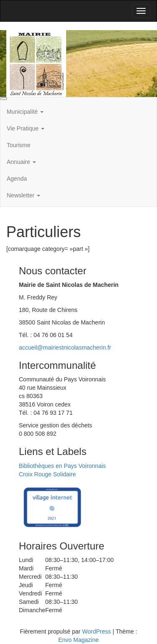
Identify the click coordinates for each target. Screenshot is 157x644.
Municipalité (25, 112)
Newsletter (23, 195)
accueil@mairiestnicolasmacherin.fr (65, 348)
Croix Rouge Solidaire (47, 474)
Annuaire (21, 162)
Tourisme (19, 145)
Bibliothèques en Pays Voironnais (62, 466)
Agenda (17, 179)
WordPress (97, 631)
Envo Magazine (78, 640)
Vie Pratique (26, 128)
